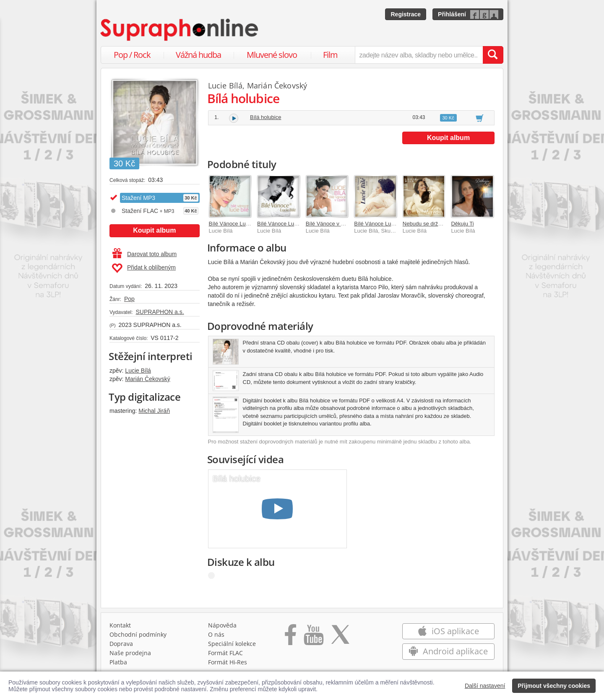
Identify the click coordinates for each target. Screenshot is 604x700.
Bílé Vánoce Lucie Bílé (236, 224)
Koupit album (154, 230)
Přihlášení (452, 14)
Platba (118, 662)
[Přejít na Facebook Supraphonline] (290, 638)
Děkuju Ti (462, 224)
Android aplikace (448, 651)
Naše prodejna (130, 653)
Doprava (121, 644)
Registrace (406, 14)
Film (330, 55)
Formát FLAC (225, 653)
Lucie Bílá (138, 371)
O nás (216, 634)
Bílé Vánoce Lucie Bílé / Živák (390, 224)
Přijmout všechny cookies (554, 686)
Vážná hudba (198, 55)
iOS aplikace (448, 631)
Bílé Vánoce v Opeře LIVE (338, 224)
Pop (129, 299)
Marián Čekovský (147, 379)
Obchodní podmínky (138, 634)
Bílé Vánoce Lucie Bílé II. (288, 224)
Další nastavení (485, 686)
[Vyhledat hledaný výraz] (493, 55)
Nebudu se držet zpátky (431, 224)
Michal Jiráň (154, 411)
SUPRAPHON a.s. (160, 312)
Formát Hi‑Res (228, 662)
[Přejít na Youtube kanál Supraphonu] (313, 638)
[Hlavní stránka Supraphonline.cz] (180, 30)
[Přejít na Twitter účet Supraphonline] (340, 638)
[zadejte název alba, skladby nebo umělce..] (419, 55)
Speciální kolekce (232, 644)
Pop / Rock (132, 55)
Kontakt (120, 625)
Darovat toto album (144, 254)
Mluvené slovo (272, 55)
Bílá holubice (266, 117)
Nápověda (222, 625)
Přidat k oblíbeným (144, 268)
